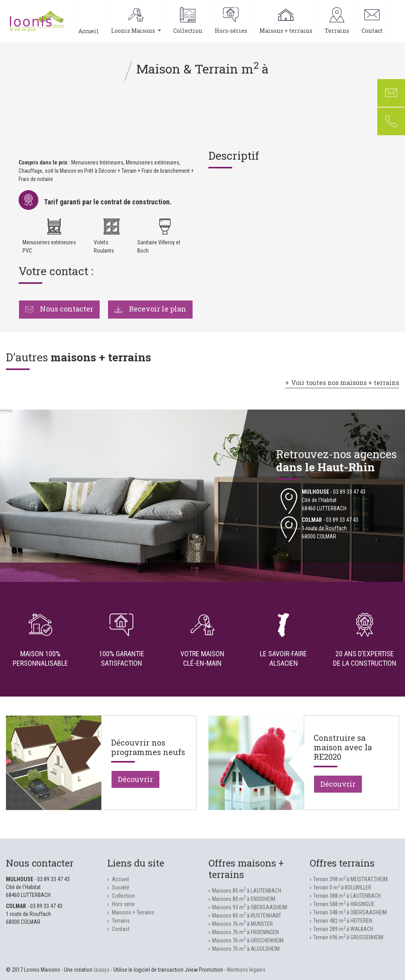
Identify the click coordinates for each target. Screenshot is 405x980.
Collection (188, 21)
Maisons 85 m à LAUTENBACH (247, 891)
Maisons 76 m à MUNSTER (242, 924)
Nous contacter (59, 309)
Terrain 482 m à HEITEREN (343, 921)
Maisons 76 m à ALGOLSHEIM (246, 949)
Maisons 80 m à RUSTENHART (247, 916)
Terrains (337, 21)
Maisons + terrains (286, 21)
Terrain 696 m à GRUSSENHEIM (348, 937)
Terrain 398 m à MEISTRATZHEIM (350, 879)
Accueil (89, 21)
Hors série (123, 904)
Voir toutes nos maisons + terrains (345, 382)
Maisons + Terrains (133, 912)
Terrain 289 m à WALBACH (343, 929)
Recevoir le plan (150, 309)
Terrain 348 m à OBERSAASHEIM (350, 912)
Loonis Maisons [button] (136, 21)
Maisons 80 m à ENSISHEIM (244, 899)
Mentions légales (246, 970)
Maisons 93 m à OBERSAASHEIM (250, 907)
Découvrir (135, 779)
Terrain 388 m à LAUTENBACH (347, 896)
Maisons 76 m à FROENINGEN (245, 932)
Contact (372, 21)
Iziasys (102, 970)
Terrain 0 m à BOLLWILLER (342, 887)
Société (121, 887)
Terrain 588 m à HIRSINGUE (344, 904)
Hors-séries (231, 21)
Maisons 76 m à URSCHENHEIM (248, 940)
